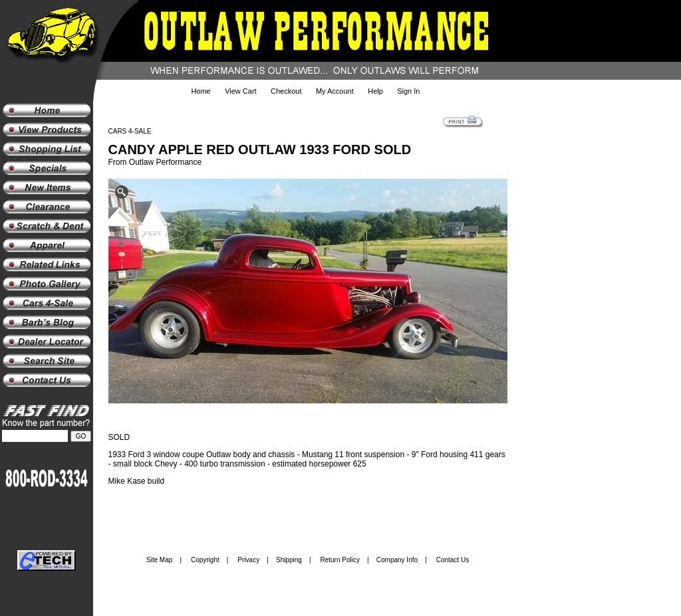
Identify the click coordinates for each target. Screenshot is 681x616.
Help (375, 91)
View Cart (240, 91)
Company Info (397, 560)
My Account (335, 91)
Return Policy (340, 560)
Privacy (248, 560)
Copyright (205, 560)
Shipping (289, 560)
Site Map (159, 560)
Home (201, 91)
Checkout (286, 91)
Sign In (408, 91)
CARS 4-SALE (130, 131)
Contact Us (453, 560)
